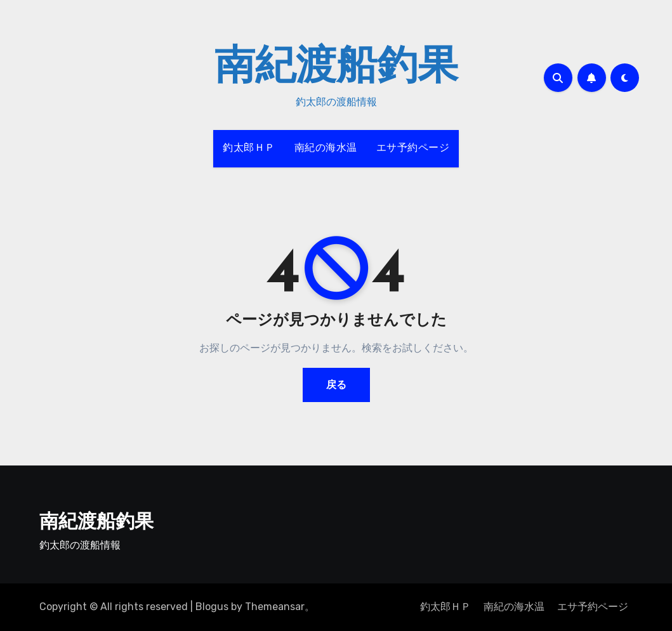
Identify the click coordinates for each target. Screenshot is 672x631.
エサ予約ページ (413, 148)
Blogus (212, 607)
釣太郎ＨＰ (249, 148)
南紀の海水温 (326, 148)
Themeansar (275, 607)
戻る (336, 385)
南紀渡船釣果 (336, 68)
